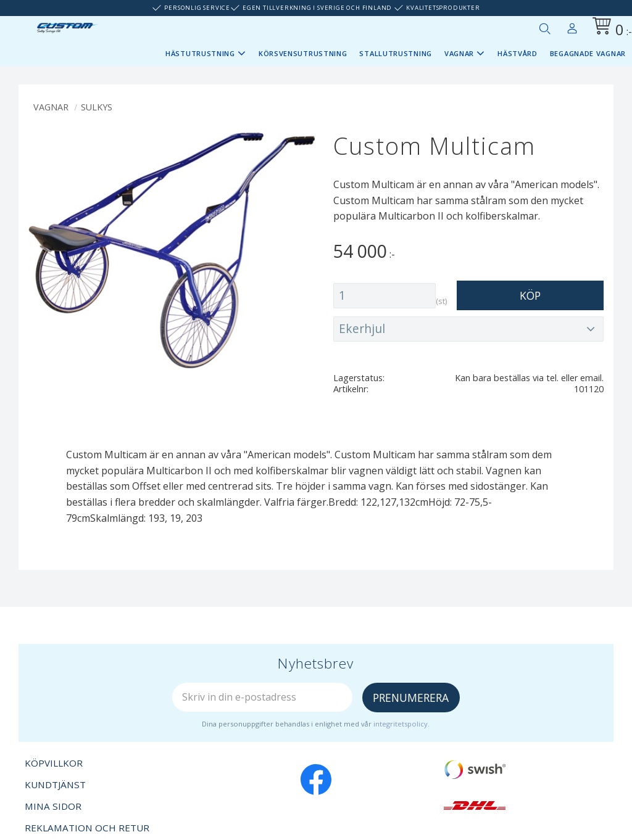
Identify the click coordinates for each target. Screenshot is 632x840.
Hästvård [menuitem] (518, 53)
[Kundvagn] (610, 28)
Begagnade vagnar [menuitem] (588, 53)
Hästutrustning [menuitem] (200, 53)
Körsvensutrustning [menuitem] (303, 53)
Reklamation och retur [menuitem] (87, 828)
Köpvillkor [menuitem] (54, 763)
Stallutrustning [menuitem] (396, 53)
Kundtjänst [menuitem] (55, 784)
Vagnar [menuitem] (459, 53)
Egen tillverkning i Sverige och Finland (317, 8)
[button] (544, 28)
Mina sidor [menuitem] (572, 26)
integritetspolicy (401, 724)
